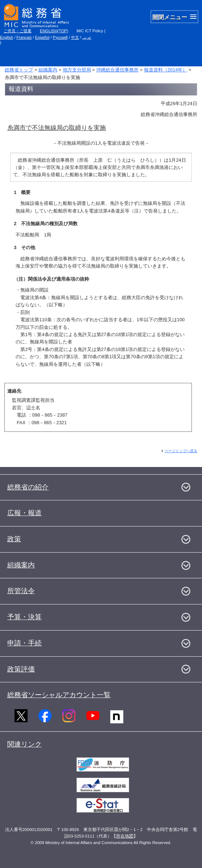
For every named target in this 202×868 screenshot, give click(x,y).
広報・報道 (24, 513)
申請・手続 (24, 643)
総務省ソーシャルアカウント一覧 (59, 695)
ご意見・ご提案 (18, 31)
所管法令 (21, 591)
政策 (14, 539)
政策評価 (21, 669)
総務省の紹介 (28, 487)
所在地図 (125, 836)
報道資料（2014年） (166, 70)
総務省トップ (19, 70)
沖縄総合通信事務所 (117, 70)
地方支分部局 (77, 70)
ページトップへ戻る (181, 451)
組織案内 (48, 70)
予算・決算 (24, 617)
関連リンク (24, 744)
